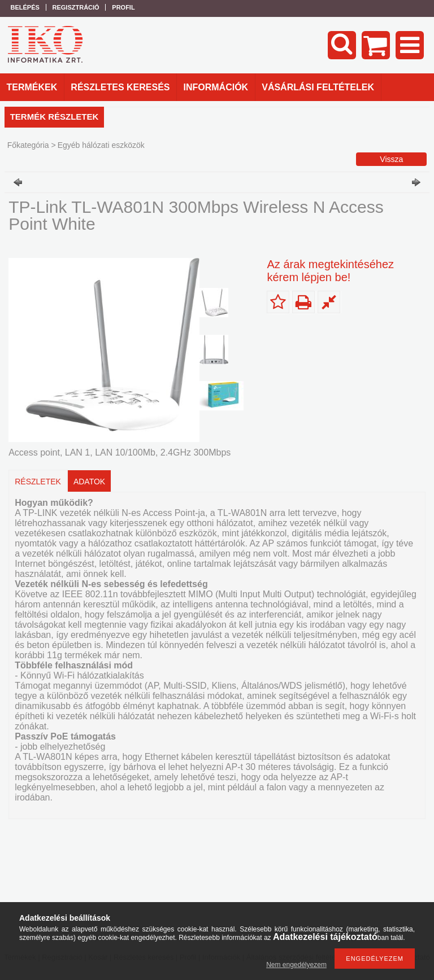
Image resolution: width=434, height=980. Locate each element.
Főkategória (28, 145)
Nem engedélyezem (296, 965)
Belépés (25, 7)
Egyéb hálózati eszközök (101, 145)
